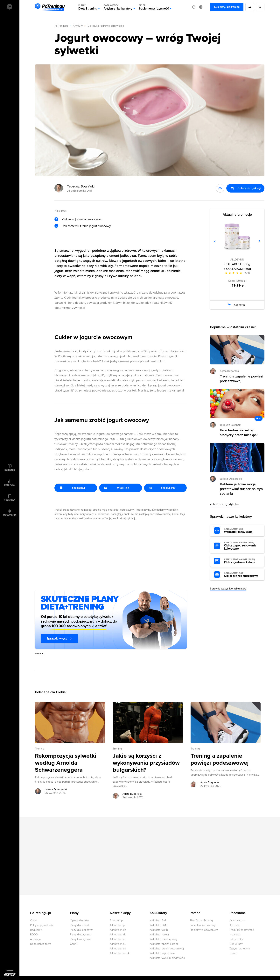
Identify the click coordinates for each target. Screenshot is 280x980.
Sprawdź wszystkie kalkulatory (228, 589)
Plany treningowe (80, 939)
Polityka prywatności (42, 925)
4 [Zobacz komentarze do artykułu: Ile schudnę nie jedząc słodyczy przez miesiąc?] (260, 418)
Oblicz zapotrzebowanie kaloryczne (242, 546)
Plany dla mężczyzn (82, 930)
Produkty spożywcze (242, 930)
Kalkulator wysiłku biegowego (167, 958)
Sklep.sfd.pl (117, 921)
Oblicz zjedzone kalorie (242, 561)
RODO (34, 935)
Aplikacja (35, 939)
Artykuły (78, 26)
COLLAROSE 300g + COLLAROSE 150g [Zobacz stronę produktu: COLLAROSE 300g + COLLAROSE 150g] (237, 267)
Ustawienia (10, 515)
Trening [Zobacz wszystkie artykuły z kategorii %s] (40, 749)
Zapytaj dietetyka (240, 949)
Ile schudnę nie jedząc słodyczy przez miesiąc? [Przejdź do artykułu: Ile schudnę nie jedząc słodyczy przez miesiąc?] (239, 433)
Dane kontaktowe (41, 944)
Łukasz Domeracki (231, 479)
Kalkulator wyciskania (162, 953)
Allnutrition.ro (118, 939)
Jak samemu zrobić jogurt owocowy (87, 226)
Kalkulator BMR (159, 925)
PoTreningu (61, 26)
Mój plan (10, 485)
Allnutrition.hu (118, 944)
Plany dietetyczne (81, 935)
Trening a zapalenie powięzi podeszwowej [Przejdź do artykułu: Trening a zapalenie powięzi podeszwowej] (220, 759)
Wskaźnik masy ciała (242, 531)
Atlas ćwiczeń (238, 921)
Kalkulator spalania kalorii (164, 944)
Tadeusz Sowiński (81, 186)
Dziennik (10, 470)
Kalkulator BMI (158, 921)
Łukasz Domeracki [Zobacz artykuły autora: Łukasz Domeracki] (56, 790)
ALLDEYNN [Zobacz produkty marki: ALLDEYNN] (237, 260)
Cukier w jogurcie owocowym (82, 219)
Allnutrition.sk (118, 935)
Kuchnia (234, 925)
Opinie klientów (79, 921)
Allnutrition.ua (118, 949)
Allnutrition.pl (118, 925)
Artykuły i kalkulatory (118, 7)
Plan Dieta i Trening (201, 921)
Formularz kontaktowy (203, 925)
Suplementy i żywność (154, 7)
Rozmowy (10, 500)
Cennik (74, 944)
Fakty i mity (236, 939)
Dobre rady (236, 944)
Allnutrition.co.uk (120, 953)
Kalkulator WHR (159, 930)
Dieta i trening (88, 7)
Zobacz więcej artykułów (225, 504)
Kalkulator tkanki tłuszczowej (167, 949)
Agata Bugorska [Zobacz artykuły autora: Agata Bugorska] (132, 794)
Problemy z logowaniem (204, 930)
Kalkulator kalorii (159, 935)
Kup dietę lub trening (227, 7)
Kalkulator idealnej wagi (164, 939)
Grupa (10, 970)
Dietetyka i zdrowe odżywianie (106, 26)
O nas (34, 921)
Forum (233, 953)
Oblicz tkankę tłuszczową (242, 575)
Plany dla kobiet (79, 925)
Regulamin (36, 930)
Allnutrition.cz (118, 930)
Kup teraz (240, 305)
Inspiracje (235, 935)
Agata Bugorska (229, 371)
